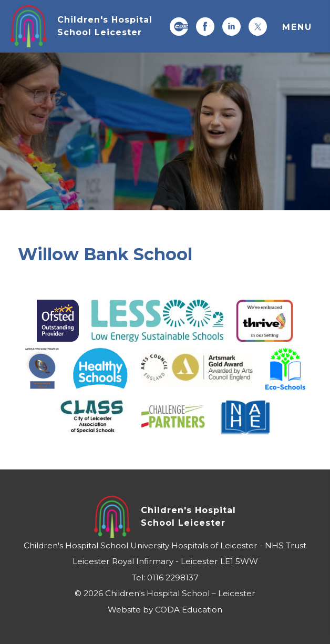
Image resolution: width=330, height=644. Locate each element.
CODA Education (189, 610)
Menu (297, 27)
